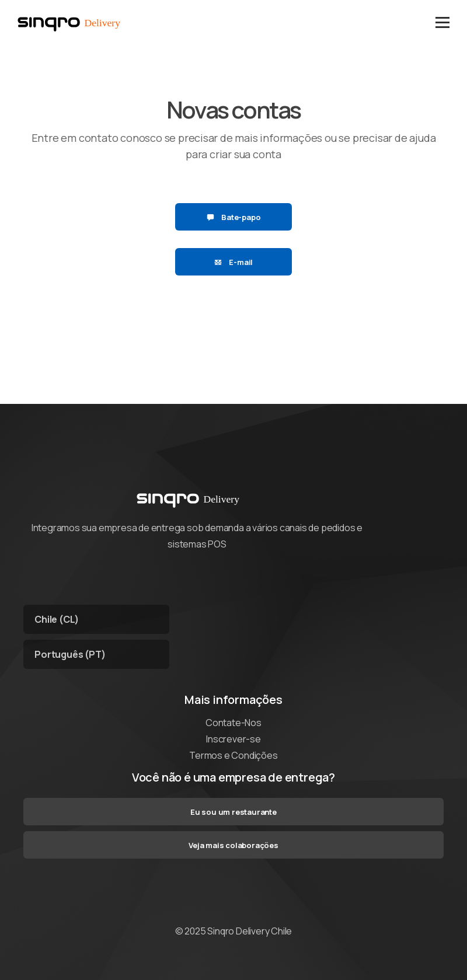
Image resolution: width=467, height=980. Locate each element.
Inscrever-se (233, 739)
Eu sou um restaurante (233, 812)
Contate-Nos (233, 723)
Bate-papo (234, 217)
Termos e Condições (233, 755)
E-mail (233, 262)
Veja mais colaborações (233, 845)
